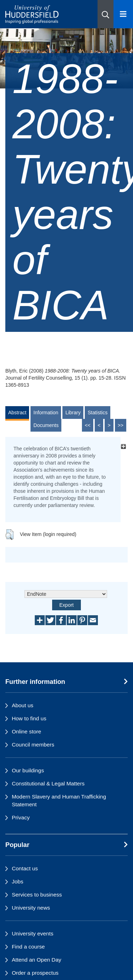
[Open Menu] (123, 14)
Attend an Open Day (36, 960)
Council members (33, 745)
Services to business (37, 895)
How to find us (29, 718)
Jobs (18, 881)
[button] (106, 14)
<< (88, 425)
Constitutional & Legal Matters (48, 783)
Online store (26, 731)
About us (23, 705)
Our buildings (28, 770)
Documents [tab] (46, 425)
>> (121, 425)
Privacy (21, 817)
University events (32, 933)
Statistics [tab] (98, 413)
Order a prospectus (35, 973)
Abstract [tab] (17, 413)
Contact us (25, 868)
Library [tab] (73, 413)
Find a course (28, 947)
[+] (123, 447)
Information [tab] (46, 413)
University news (31, 908)
